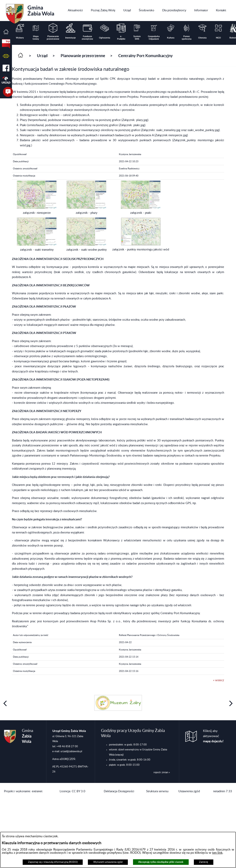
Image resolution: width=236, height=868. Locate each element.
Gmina (30, 12)
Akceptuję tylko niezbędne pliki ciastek (161, 862)
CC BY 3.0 (79, 791)
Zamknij (203, 862)
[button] (6, 56)
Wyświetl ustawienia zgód (108, 862)
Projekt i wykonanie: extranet (23, 791)
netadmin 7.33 (223, 791)
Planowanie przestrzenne (83, 56)
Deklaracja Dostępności (119, 791)
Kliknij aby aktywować (213, 736)
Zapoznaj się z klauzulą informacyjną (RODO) (53, 862)
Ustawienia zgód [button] (189, 791)
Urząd (42, 56)
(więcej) (119, 755)
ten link (217, 853)
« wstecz (219, 680)
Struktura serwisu (157, 791)
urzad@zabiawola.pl (71, 751)
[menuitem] (75, 11)
